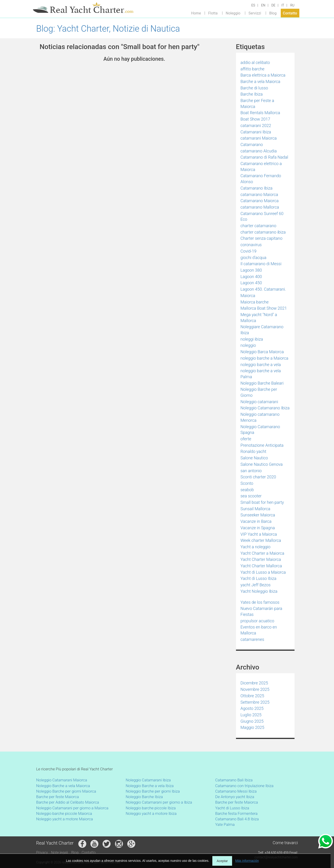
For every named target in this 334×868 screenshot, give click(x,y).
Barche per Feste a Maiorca (257, 103)
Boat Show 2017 (255, 119)
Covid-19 (248, 251)
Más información (247, 861)
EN (263, 5)
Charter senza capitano (262, 238)
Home (196, 13)
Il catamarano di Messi (261, 264)
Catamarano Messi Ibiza (236, 791)
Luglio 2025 (251, 715)
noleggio (248, 345)
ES (253, 5)
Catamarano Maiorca (260, 201)
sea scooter (251, 496)
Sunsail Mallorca (255, 509)
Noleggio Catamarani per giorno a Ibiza (159, 802)
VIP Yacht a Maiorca (259, 534)
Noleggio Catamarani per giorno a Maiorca (72, 808)
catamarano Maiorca (259, 194)
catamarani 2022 (256, 125)
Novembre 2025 (255, 689)
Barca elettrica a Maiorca (263, 75)
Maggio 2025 (253, 727)
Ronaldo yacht (254, 451)
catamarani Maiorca (259, 138)
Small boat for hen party (262, 502)
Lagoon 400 (251, 277)
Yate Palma (225, 824)
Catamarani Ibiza (256, 132)
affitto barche (253, 69)
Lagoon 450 (251, 283)
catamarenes (252, 639)
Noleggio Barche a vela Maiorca (63, 786)
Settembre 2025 (255, 702)
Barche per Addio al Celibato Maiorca (68, 802)
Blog (273, 13)
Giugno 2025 (252, 721)
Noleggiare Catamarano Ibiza (262, 330)
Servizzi (255, 13)
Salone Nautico (254, 458)
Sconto (247, 483)
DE (273, 5)
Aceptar (222, 861)
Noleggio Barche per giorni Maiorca (66, 791)
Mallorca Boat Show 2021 (264, 308)
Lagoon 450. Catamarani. (263, 289)
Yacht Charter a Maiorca (262, 553)
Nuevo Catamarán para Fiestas (261, 611)
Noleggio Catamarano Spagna (260, 430)
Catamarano (252, 145)
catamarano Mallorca (260, 207)
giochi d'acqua (254, 258)
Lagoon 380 (251, 270)
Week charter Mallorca (261, 540)
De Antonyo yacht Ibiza (235, 797)
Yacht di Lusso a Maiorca (263, 572)
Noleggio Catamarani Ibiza (148, 780)
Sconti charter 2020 (258, 477)
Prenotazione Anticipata (262, 445)
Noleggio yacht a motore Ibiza (151, 813)
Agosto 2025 (252, 708)
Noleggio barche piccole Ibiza (151, 808)
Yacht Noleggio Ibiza (259, 591)
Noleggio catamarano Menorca (260, 417)
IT (283, 5)
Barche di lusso (254, 88)
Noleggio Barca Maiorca (262, 352)
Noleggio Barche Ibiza (144, 797)
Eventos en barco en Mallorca (259, 630)
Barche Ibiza (252, 94)
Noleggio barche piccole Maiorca (64, 813)
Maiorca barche (255, 302)
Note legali (59, 853)
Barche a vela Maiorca (261, 81)
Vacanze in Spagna (258, 528)
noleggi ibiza (252, 339)
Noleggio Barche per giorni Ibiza (153, 791)
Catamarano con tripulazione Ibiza (244, 786)
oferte (246, 439)
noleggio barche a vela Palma (261, 374)
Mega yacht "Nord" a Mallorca (259, 318)
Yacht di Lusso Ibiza (258, 578)
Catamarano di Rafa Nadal (264, 157)
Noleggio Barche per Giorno (259, 392)
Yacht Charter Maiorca (261, 559)
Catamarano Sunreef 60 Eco (262, 216)
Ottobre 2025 (252, 696)
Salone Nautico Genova (262, 464)
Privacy (42, 853)
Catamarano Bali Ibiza (234, 780)
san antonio (251, 471)
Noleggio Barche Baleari (262, 383)
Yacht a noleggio (256, 547)
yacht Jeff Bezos (256, 585)
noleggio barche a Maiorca (264, 358)
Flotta (213, 13)
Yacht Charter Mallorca (261, 566)
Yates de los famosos (260, 602)
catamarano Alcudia (259, 151)
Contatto (290, 13)
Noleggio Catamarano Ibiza (265, 408)
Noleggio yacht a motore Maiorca (65, 819)
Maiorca (248, 296)
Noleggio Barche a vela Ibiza (150, 786)
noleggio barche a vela (261, 365)
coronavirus (251, 245)
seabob (247, 490)
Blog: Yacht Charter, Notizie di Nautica (108, 29)
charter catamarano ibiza (263, 232)
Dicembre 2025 (254, 683)
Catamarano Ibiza (257, 188)
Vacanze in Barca (256, 521)
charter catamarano (258, 226)
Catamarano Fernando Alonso (261, 179)
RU (292, 5)
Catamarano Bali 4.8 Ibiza (237, 819)
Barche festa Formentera (236, 813)
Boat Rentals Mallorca (260, 113)
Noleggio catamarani (259, 402)
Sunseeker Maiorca (258, 515)
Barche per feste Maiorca (58, 797)
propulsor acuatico (257, 621)
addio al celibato (255, 62)
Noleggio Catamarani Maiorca (62, 780)
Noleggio (233, 13)
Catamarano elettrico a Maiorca (261, 167)
